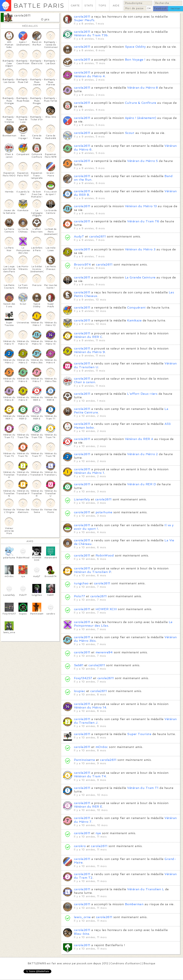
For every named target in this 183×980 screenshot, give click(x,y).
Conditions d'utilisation (125, 963)
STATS (89, 6)
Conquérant (136, 308)
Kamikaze (134, 320)
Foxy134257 (83, 678)
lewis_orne (82, 917)
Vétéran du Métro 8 (143, 88)
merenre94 (104, 652)
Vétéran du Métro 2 (143, 454)
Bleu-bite (82, 934)
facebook (160, 9)
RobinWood (105, 555)
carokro (80, 846)
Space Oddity (135, 47)
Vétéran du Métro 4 (89, 76)
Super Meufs (84, 20)
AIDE (116, 6)
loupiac (80, 691)
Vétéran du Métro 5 (143, 161)
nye (98, 833)
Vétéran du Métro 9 (89, 352)
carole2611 (22, 15)
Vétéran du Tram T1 (143, 788)
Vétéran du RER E (88, 807)
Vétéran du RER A (139, 439)
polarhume (104, 512)
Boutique (149, 963)
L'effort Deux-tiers (142, 394)
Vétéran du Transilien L (146, 889)
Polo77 (80, 596)
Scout (130, 133)
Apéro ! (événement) (141, 118)
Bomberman (134, 904)
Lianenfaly (82, 499)
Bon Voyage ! (135, 60)
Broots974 (82, 264)
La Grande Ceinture (140, 277)
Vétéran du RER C (88, 337)
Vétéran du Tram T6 (143, 221)
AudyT (79, 236)
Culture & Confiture (141, 103)
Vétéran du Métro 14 (90, 707)
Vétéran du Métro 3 (140, 249)
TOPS (102, 6)
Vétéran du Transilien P (93, 572)
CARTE (75, 6)
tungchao (81, 583)
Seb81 (79, 665)
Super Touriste (139, 734)
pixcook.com (84, 963)
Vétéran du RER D (142, 484)
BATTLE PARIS (39, 6)
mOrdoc (102, 747)
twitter (176, 9)
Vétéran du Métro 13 (141, 206)
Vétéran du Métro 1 (89, 473)
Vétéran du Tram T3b (91, 35)
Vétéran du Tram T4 (90, 776)
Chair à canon (84, 382)
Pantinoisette (84, 760)
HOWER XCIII (106, 609)
